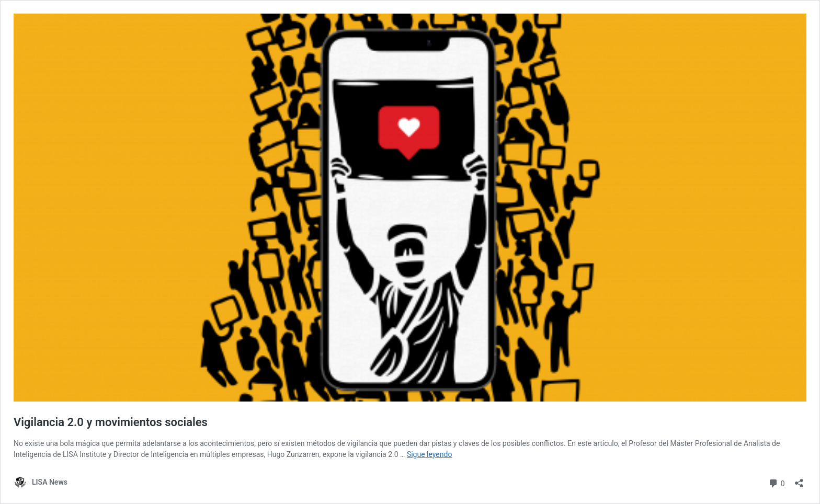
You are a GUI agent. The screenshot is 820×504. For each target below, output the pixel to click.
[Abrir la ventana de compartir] (799, 480)
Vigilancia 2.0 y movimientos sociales (111, 422)
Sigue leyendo (430, 454)
